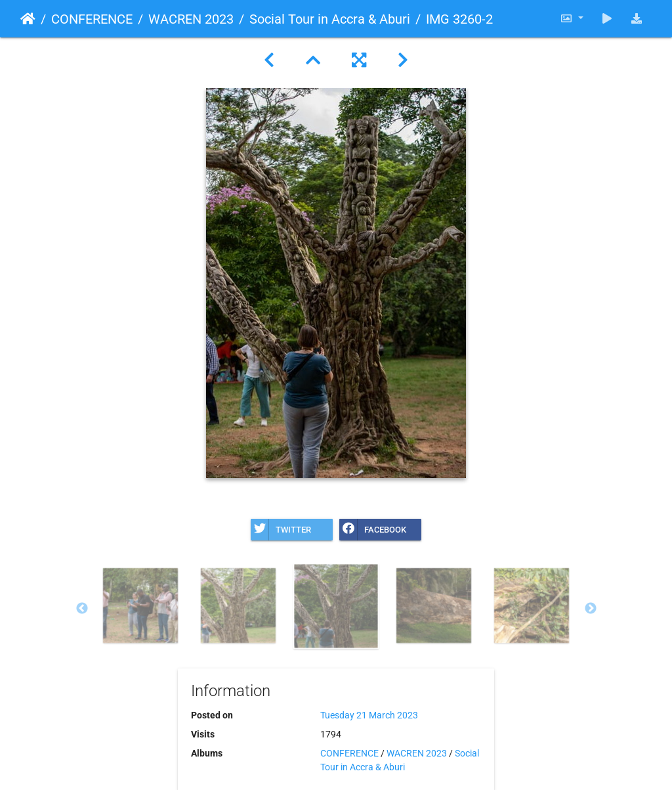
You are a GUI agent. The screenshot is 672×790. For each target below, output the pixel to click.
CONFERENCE (92, 19)
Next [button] (591, 609)
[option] (141, 605)
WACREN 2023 (191, 19)
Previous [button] (82, 609)
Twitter (281, 530)
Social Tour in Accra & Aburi (330, 19)
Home (28, 19)
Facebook (373, 530)
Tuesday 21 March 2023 (369, 715)
